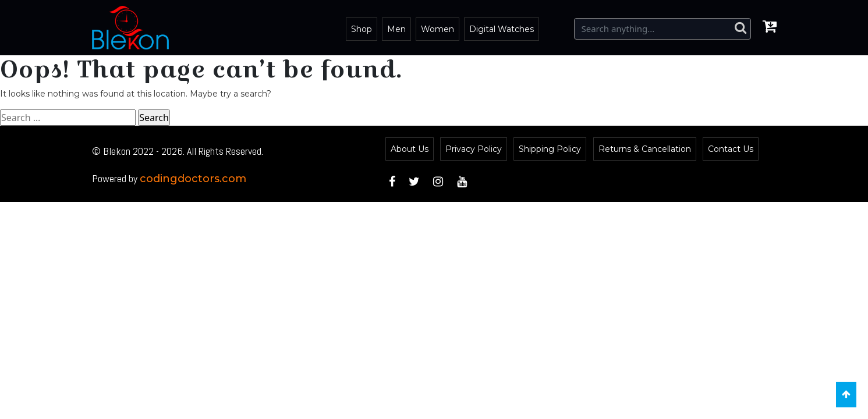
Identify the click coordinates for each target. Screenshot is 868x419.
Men (396, 29)
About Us (410, 149)
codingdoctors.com (193, 179)
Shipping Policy (550, 149)
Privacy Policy (474, 149)
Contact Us (731, 149)
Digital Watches (502, 29)
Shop (362, 29)
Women (437, 29)
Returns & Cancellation (645, 149)
